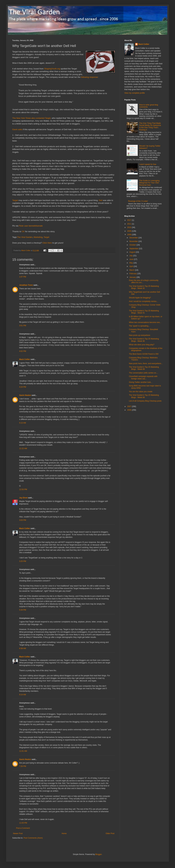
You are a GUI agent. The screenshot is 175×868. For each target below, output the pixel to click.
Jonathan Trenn (26, 285)
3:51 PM (23, 326)
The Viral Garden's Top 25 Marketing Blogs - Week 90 (144, 340)
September (134, 249)
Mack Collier (25, 359)
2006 (130, 410)
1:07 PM (23, 277)
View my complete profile (135, 93)
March (132, 270)
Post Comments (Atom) (33, 838)
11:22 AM (23, 448)
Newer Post (18, 833)
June (132, 259)
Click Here (47, 243)
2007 (130, 406)
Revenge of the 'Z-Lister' (138, 201)
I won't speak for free (148, 164)
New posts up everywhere (140, 335)
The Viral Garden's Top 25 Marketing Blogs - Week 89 (144, 368)
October (133, 245)
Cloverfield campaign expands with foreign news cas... (143, 377)
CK (23, 231)
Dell (101, 200)
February (133, 274)
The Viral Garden (25, 237)
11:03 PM (23, 823)
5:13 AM (23, 423)
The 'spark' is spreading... (139, 326)
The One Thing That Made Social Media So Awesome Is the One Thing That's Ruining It (150, 127)
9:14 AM (23, 695)
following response (89, 77)
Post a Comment (23, 828)
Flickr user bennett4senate (31, 226)
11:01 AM (23, 751)
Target (15, 200)
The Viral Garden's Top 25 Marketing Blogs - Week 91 (144, 312)
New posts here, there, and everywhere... (146, 363)
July (131, 256)
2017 (130, 220)
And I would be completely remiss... (143, 301)
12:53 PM (23, 489)
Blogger (98, 854)
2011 (130, 224)
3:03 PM (23, 520)
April (131, 266)
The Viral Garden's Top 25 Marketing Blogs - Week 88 (144, 396)
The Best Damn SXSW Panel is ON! (144, 354)
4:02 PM (23, 351)
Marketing (38, 237)
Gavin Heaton (25, 395)
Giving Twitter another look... (141, 382)
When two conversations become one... (145, 322)
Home (64, 833)
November (134, 241)
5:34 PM (23, 610)
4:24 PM (23, 387)
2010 (130, 227)
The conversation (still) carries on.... (144, 373)
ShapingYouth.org (52, 69)
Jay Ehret (23, 498)
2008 (130, 235)
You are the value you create (141, 392)
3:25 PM (23, 561)
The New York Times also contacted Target (31, 118)
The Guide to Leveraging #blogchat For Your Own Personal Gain (149, 183)
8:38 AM (23, 648)
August (133, 252)
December (134, 238)
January (133, 277)
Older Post (110, 833)
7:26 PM (23, 766)
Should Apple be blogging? (140, 298)
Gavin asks (17, 129)
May (131, 263)
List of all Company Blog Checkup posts (145, 401)
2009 (130, 231)
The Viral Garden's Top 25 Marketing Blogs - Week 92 (144, 287)
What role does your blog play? (142, 345)
